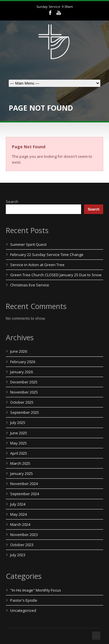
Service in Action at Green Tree (37, 265)
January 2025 (22, 473)
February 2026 (23, 362)
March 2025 (20, 463)
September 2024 (25, 494)
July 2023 (18, 555)
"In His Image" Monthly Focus (36, 590)
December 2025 (24, 382)
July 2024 (18, 504)
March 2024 (20, 524)
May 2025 (18, 443)
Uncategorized (23, 610)
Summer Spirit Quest (28, 244)
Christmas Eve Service (30, 285)
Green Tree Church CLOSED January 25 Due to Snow (56, 275)
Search (12, 202)
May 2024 (18, 514)
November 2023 (24, 535)
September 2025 (25, 412)
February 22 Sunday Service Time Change (47, 255)
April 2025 (19, 453)
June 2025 (19, 433)
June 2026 (19, 351)
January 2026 (22, 372)
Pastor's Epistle (24, 600)
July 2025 (18, 422)
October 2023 (22, 545)
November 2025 (24, 392)
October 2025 (22, 402)
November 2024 (24, 484)
